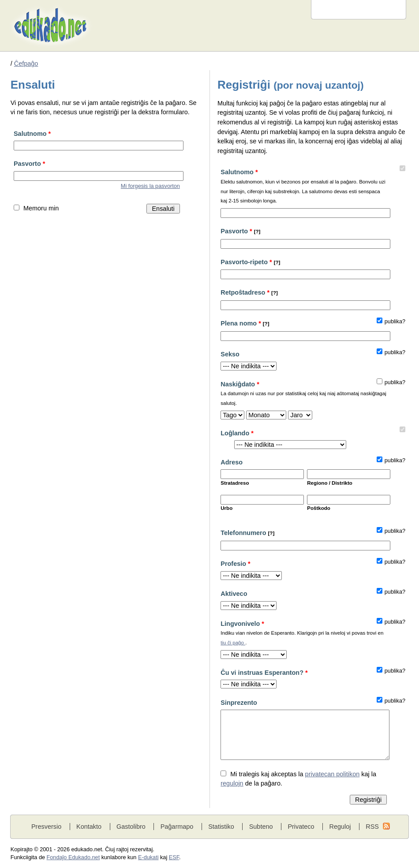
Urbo (226, 508)
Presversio (46, 827)
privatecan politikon (333, 774)
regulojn (232, 783)
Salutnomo (32, 134)
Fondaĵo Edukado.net (73, 857)
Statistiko (221, 827)
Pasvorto (29, 164)
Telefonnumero (247, 533)
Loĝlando (237, 433)
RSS (372, 827)
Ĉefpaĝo (26, 64)
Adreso (232, 462)
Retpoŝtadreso (249, 292)
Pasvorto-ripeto (250, 262)
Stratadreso (235, 483)
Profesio (235, 564)
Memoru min (41, 208)
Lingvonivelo (304, 634)
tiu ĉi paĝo (233, 643)
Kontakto (89, 827)
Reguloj (340, 827)
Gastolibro (131, 827)
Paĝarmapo (177, 827)
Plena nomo (245, 323)
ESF (174, 857)
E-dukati (148, 857)
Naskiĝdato (304, 395)
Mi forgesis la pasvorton (150, 186)
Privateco (301, 827)
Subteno (261, 827)
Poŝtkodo (319, 508)
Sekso (230, 354)
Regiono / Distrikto (330, 483)
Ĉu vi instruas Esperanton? (264, 673)
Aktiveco (234, 594)
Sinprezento (239, 703)
